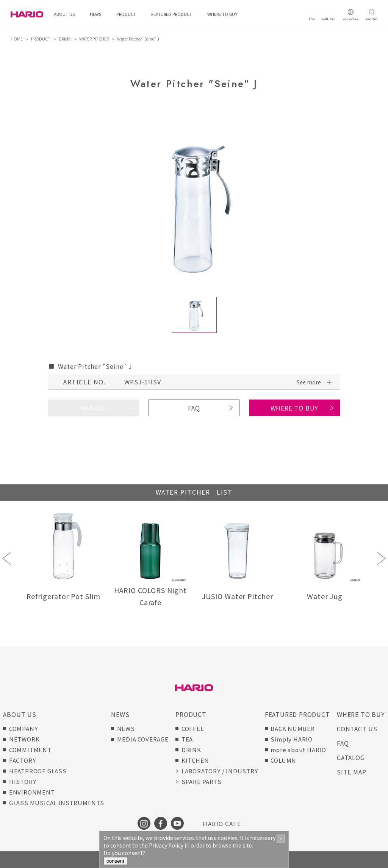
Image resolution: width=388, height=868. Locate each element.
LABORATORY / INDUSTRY (220, 771)
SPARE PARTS (202, 781)
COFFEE (193, 728)
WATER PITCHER (94, 39)
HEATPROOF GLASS (38, 771)
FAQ (194, 408)
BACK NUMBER (293, 728)
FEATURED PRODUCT (172, 14)
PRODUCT (126, 14)
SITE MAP (351, 772)
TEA (187, 739)
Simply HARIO (292, 739)
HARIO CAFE (222, 824)
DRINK (65, 39)
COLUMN (283, 760)
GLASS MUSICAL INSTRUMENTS (57, 803)
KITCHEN (195, 760)
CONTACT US (357, 729)
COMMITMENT (30, 750)
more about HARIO (298, 750)
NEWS (95, 14)
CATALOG (351, 757)
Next (381, 558)
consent (115, 861)
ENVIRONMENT (32, 792)
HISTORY (23, 781)
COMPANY (23, 728)
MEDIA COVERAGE (143, 739)
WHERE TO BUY (222, 14)
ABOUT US (64, 14)
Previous (7, 558)
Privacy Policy (166, 845)
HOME (17, 39)
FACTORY (23, 760)
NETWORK (24, 739)
